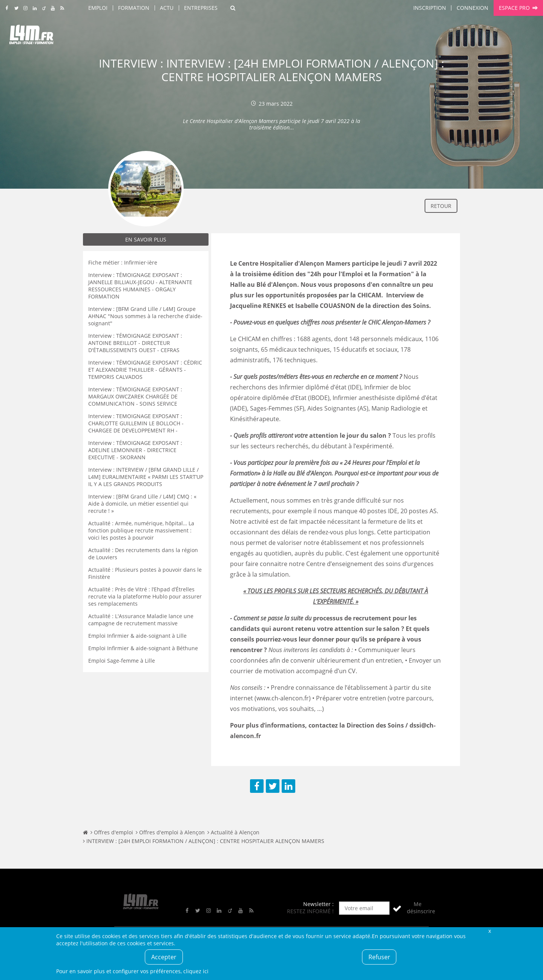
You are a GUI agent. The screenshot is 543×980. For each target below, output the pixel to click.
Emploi (98, 8)
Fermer (489, 931)
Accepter (164, 957)
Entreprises (201, 8)
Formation (134, 8)
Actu (167, 8)
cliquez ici (196, 971)
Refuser (379, 957)
